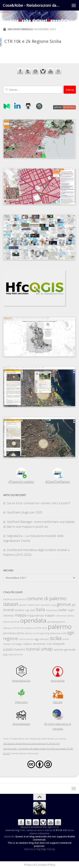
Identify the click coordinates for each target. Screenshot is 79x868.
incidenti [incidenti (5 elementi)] (19, 610)
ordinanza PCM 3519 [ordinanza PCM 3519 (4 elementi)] (36, 628)
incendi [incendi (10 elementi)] (8, 610)
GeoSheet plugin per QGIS (25, 512)
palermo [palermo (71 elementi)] (60, 627)
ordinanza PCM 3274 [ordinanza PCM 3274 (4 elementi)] (14, 628)
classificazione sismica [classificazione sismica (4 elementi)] (14, 599)
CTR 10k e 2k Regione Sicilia (33, 41)
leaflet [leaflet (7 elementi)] (63, 610)
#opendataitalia (21, 724)
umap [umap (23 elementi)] (47, 649)
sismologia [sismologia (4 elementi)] (17, 644)
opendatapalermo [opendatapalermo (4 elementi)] (56, 622)
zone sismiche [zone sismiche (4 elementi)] (15, 655)
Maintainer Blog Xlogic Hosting (39, 849)
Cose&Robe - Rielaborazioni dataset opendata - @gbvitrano (31, 5)
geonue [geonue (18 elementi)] (64, 604)
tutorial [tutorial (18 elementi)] (33, 649)
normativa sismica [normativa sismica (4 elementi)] (65, 616)
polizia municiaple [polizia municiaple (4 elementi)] (35, 633)
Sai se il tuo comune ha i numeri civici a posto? (39, 503)
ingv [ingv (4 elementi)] (27, 610)
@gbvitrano (53, 827)
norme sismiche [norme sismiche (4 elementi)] (11, 622)
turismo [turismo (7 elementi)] (20, 649)
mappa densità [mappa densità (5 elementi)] (35, 616)
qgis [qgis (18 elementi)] (71, 633)
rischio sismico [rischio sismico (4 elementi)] (26, 639)
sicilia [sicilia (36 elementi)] (56, 638)
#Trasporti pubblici (21, 482)
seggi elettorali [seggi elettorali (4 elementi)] (41, 639)
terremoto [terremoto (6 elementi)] (39, 644)
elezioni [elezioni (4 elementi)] (23, 605)
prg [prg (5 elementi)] (47, 633)
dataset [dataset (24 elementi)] (11, 604)
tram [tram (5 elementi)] (49, 644)
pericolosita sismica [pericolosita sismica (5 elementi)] (14, 633)
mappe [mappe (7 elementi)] (50, 615)
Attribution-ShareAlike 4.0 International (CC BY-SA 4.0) (31, 743)
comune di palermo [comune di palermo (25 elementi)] (46, 598)
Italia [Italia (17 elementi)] (40, 609)
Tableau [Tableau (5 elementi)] (27, 644)
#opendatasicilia (21, 681)
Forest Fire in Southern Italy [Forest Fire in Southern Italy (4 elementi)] (42, 605)
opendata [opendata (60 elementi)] (33, 620)
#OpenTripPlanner (58, 482)
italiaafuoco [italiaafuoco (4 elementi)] (52, 610)
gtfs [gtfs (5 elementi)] (74, 605)
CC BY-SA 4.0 (60, 830)
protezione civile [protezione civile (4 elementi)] (58, 633)
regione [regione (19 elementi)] (11, 638)
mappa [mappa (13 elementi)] (20, 615)
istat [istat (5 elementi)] (33, 610)
